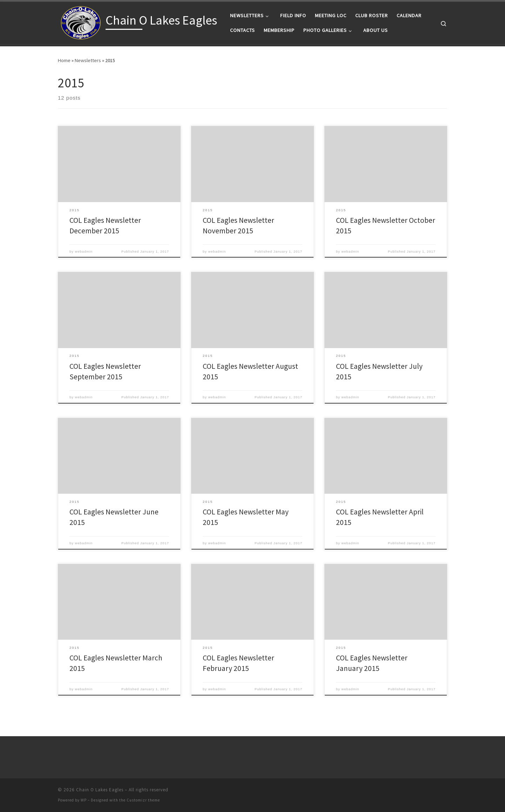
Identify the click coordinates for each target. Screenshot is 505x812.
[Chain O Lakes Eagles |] (80, 22)
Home (64, 60)
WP (84, 800)
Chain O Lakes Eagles (100, 790)
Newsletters (88, 60)
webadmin (84, 252)
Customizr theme (143, 800)
